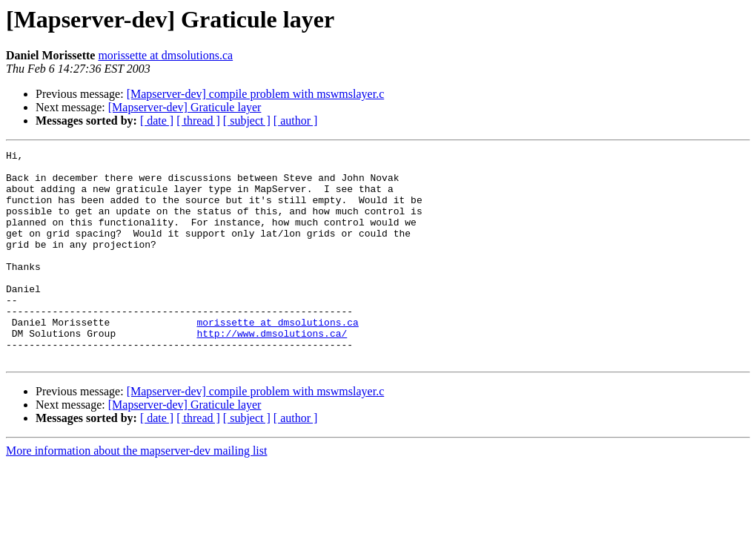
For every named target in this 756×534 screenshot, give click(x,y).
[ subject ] (247, 121)
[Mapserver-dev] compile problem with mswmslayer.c (256, 94)
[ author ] (296, 121)
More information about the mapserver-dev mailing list (136, 493)
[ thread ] (198, 121)
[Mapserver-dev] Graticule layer (185, 107)
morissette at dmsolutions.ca (165, 55)
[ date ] (157, 121)
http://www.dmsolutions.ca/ (272, 371)
